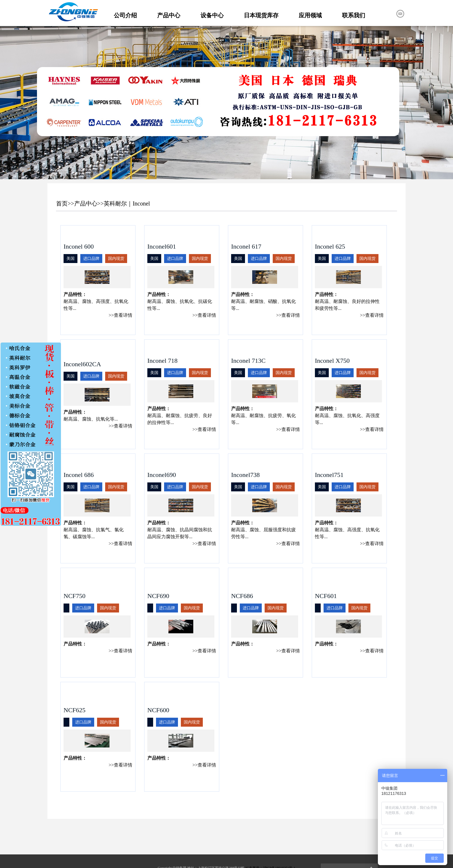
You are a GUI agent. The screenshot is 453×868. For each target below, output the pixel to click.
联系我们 (354, 15)
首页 (62, 203)
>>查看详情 (120, 315)
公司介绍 (125, 15)
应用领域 (310, 15)
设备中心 (212, 15)
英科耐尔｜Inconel (127, 203)
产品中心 (169, 15)
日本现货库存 (261, 15)
